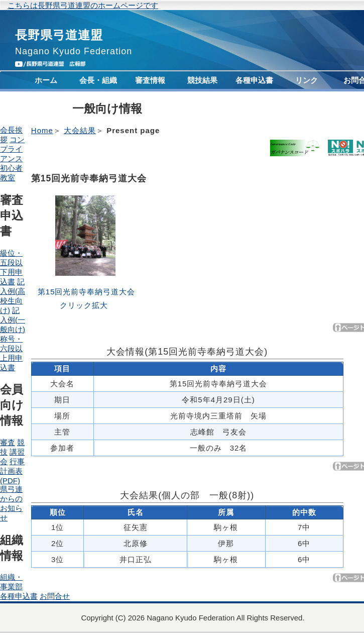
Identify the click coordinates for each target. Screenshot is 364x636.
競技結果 (202, 80)
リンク (307, 80)
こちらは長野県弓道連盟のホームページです (83, 5)
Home (42, 130)
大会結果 (80, 130)
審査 (8, 442)
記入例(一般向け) (13, 320)
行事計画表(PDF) (12, 471)
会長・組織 (98, 80)
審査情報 (150, 80)
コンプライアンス (46, 105)
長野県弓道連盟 (59, 35)
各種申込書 (254, 80)
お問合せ (55, 596)
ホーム (46, 80)
